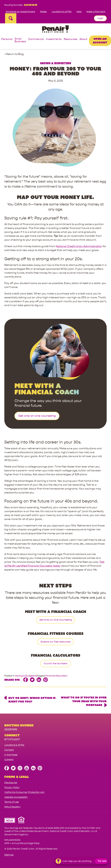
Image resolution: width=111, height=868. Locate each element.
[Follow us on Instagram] (20, 770)
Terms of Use (12, 802)
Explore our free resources (55, 642)
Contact (9, 750)
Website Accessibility (16, 797)
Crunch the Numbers (55, 663)
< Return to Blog (14, 54)
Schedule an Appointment (20, 12)
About (83, 39)
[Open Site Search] (11, 18)
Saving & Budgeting (56, 63)
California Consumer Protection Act (24, 792)
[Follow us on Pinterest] (40, 770)
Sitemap (9, 855)
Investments (54, 39)
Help (79, 12)
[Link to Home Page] (55, 29)
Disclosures (11, 783)
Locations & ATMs (61, 12)
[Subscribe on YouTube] (27, 770)
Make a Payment (96, 12)
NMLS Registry (12, 807)
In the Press (11, 755)
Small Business (20, 40)
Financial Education (57, 676)
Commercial (36, 39)
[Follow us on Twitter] (13, 770)
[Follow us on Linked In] (33, 770)
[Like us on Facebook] (7, 770)
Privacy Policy (12, 787)
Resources (71, 39)
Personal (7, 39)
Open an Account (100, 41)
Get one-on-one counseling (37, 416)
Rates (43, 12)
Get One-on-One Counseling (55, 620)
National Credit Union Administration (79, 246)
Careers (9, 760)
